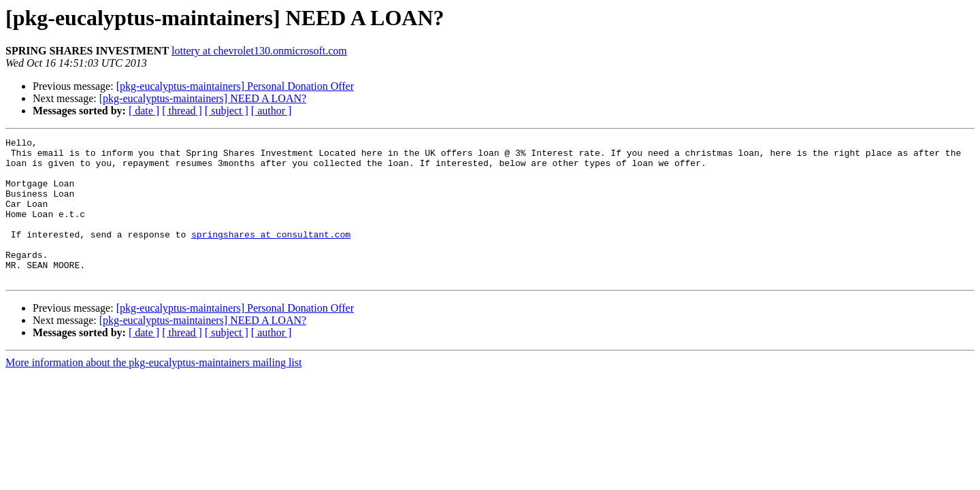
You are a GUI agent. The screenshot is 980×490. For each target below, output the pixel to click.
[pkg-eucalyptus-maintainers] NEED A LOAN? (203, 98)
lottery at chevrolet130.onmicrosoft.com (259, 51)
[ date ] (144, 111)
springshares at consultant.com (271, 255)
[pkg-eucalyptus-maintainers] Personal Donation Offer (235, 86)
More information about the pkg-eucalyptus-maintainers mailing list (153, 391)
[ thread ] (182, 111)
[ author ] (272, 111)
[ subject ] (227, 111)
